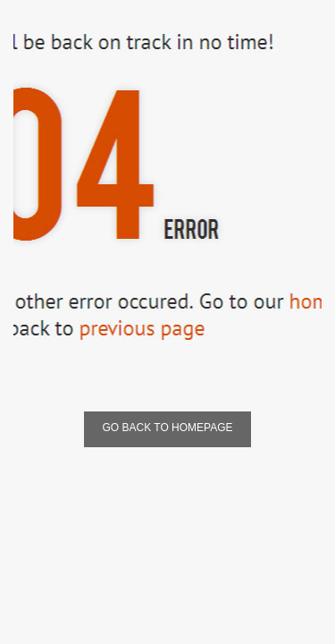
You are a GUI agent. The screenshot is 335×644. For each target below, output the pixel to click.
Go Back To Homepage (167, 428)
